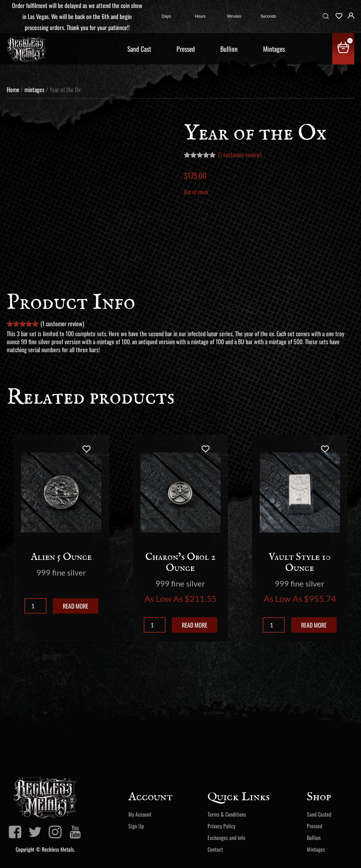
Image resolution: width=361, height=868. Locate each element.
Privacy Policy (221, 826)
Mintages (274, 49)
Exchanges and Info (226, 838)
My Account (140, 814)
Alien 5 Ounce (61, 557)
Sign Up (136, 826)
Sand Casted (319, 814)
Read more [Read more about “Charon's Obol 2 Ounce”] (195, 625)
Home (13, 89)
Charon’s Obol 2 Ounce (180, 563)
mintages (34, 89)
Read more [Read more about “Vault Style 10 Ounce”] (314, 625)
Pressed (186, 49)
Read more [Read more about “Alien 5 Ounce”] (76, 606)
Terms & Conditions (227, 814)
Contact (215, 849)
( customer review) (240, 155)
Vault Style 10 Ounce (300, 563)
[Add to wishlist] (86, 449)
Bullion (229, 49)
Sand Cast (139, 49)
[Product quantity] (35, 606)
